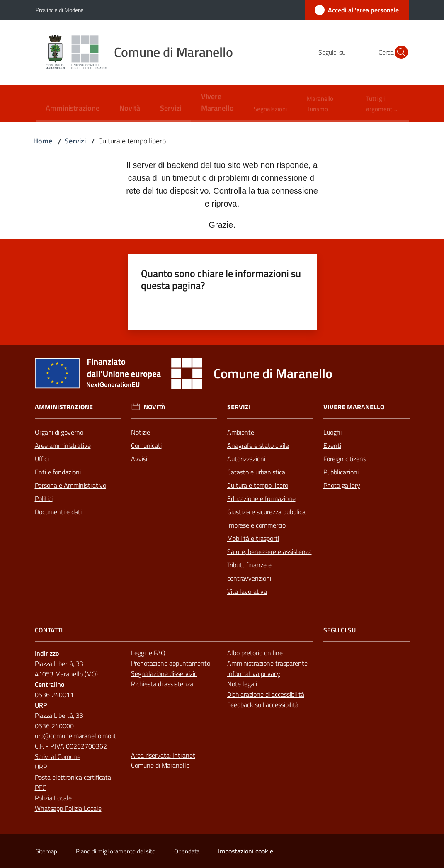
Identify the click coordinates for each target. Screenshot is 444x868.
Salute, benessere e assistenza (269, 552)
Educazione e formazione (261, 498)
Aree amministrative (63, 445)
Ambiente (241, 432)
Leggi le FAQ (148, 653)
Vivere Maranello (354, 407)
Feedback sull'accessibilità (263, 705)
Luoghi (332, 432)
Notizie (141, 432)
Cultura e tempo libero (258, 485)
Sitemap (46, 851)
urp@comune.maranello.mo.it (75, 736)
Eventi (332, 445)
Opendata (187, 851)
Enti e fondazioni (58, 472)
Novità (154, 407)
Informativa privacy (254, 673)
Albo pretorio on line (255, 653)
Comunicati (146, 445)
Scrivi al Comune (58, 756)
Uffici (42, 459)
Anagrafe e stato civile (258, 445)
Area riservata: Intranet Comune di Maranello (163, 760)
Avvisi (139, 459)
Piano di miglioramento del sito (116, 851)
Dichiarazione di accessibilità (266, 694)
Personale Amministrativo (70, 485)
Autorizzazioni (246, 459)
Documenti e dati (58, 512)
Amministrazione (64, 407)
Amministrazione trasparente (267, 663)
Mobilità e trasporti (253, 538)
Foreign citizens (345, 459)
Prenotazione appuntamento (171, 663)
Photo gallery (342, 485)
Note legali (242, 684)
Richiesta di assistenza (162, 684)
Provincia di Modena (60, 10)
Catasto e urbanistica (256, 472)
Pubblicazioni (341, 472)
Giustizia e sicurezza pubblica (266, 512)
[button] (399, 52)
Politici (44, 498)
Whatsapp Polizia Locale (68, 808)
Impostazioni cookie (246, 851)
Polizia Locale (53, 798)
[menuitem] (73, 109)
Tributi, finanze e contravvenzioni (249, 571)
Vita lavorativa (247, 591)
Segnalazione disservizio (164, 673)
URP (41, 767)
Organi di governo (59, 432)
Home (43, 141)
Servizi (75, 141)
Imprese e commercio (256, 525)
